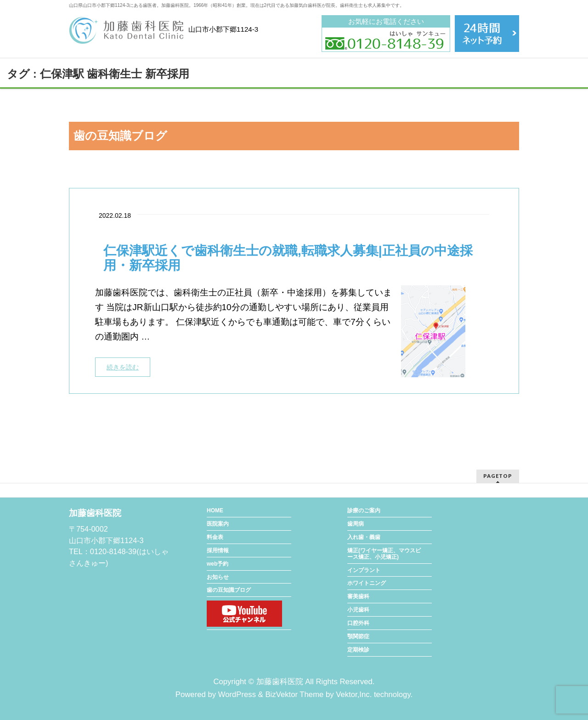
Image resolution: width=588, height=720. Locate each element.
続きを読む (123, 367)
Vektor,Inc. (354, 694)
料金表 (215, 537)
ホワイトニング (367, 583)
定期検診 (358, 650)
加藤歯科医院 (280, 682)
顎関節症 (358, 636)
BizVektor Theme (294, 694)
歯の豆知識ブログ (229, 590)
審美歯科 (358, 596)
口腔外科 (358, 623)
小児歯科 (358, 610)
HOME (215, 510)
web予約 (218, 564)
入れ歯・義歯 (364, 537)
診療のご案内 (364, 510)
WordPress (237, 694)
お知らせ (218, 577)
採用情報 (218, 550)
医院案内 (218, 524)
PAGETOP (498, 476)
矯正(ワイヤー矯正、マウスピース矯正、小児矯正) (384, 554)
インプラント (364, 570)
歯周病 (356, 524)
